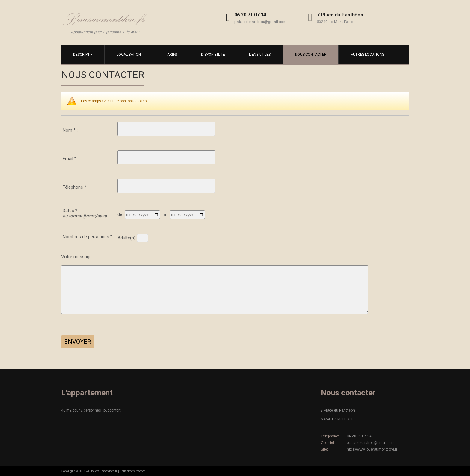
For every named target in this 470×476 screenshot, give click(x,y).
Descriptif (83, 55)
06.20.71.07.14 (250, 15)
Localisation (129, 55)
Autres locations (367, 55)
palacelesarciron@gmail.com (260, 22)
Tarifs (171, 55)
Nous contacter (311, 55)
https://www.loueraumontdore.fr (372, 449)
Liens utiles (260, 55)
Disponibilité (213, 55)
